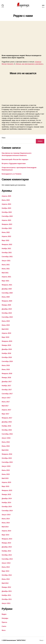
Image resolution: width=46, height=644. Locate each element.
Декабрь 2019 (7, 309)
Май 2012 (5, 583)
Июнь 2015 (6, 474)
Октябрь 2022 (7, 228)
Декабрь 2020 (7, 289)
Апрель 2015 (6, 482)
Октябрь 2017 (7, 390)
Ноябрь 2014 (6, 503)
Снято (4, 626)
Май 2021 (5, 273)
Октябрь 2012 (7, 575)
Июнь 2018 (6, 369)
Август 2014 (6, 515)
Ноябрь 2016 (6, 426)
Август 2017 (6, 398)
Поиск (4, 138)
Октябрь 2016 (7, 430)
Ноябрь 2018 (6, 353)
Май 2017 (5, 406)
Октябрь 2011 (7, 599)
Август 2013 (6, 563)
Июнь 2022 (6, 232)
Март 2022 (5, 240)
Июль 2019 (6, 321)
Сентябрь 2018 (7, 361)
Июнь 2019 (6, 325)
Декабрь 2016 (7, 422)
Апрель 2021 (6, 277)
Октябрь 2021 (7, 253)
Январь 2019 (6, 345)
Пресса (4, 622)
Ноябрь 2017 (6, 386)
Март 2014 (5, 535)
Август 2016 (6, 438)
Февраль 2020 (7, 301)
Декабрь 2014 (7, 499)
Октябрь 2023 (7, 212)
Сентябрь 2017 (7, 394)
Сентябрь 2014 (7, 511)
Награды (5, 618)
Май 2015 (5, 478)
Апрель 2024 (6, 204)
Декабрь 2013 (7, 547)
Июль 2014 (6, 519)
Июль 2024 (6, 200)
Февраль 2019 (7, 341)
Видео (4, 614)
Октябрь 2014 (7, 507)
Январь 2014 (6, 543)
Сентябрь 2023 (7, 216)
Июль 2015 (6, 470)
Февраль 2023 (7, 224)
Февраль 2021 (7, 285)
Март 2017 (5, 414)
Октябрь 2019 (7, 313)
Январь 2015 (6, 494)
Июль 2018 (6, 365)
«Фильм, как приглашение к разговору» (29, 64)
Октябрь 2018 (7, 357)
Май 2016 (5, 450)
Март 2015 (5, 486)
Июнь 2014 (6, 523)
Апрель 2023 (6, 220)
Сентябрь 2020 (7, 293)
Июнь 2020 (6, 297)
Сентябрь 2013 (7, 559)
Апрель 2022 (6, 236)
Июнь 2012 (6, 579)
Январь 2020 (6, 305)
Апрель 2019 (6, 333)
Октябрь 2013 (7, 555)
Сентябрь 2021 (7, 257)
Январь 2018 (6, 378)
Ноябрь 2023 (6, 208)
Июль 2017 (6, 402)
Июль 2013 (6, 567)
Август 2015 (6, 466)
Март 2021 (5, 281)
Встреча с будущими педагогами (14, 164)
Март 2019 (5, 337)
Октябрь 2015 (7, 458)
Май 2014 (5, 527)
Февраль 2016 (7, 454)
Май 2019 (5, 329)
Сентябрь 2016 (7, 434)
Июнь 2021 (6, 269)
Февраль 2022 (7, 244)
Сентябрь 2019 (7, 317)
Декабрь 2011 (7, 591)
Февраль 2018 (7, 374)
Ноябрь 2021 (6, 249)
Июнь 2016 (6, 446)
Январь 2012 (6, 587)
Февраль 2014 (7, 539)
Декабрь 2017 (7, 382)
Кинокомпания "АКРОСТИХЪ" (16, 640)
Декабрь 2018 (7, 349)
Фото (4, 630)
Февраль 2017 (7, 418)
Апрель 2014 (6, 531)
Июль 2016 (6, 442)
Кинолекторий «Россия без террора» (15, 159)
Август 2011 (6, 603)
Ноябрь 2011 (6, 595)
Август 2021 (6, 261)
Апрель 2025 (6, 196)
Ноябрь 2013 (6, 551)
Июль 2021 (6, 265)
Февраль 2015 (7, 490)
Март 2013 (5, 571)
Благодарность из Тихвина (11, 174)
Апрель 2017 (6, 410)
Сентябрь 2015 (7, 462)
